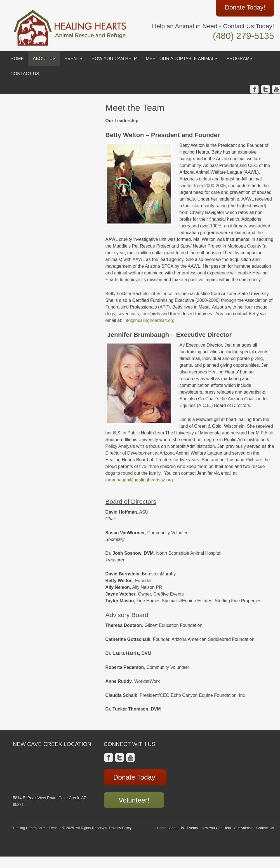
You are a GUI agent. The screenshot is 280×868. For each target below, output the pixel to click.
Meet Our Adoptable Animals (182, 59)
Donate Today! (133, 777)
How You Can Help (114, 59)
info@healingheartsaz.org (149, 320)
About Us (44, 59)
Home (17, 59)
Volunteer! (132, 799)
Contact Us (25, 74)
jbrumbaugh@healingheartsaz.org (139, 480)
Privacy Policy (120, 827)
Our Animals (244, 827)
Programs (240, 59)
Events (74, 59)
